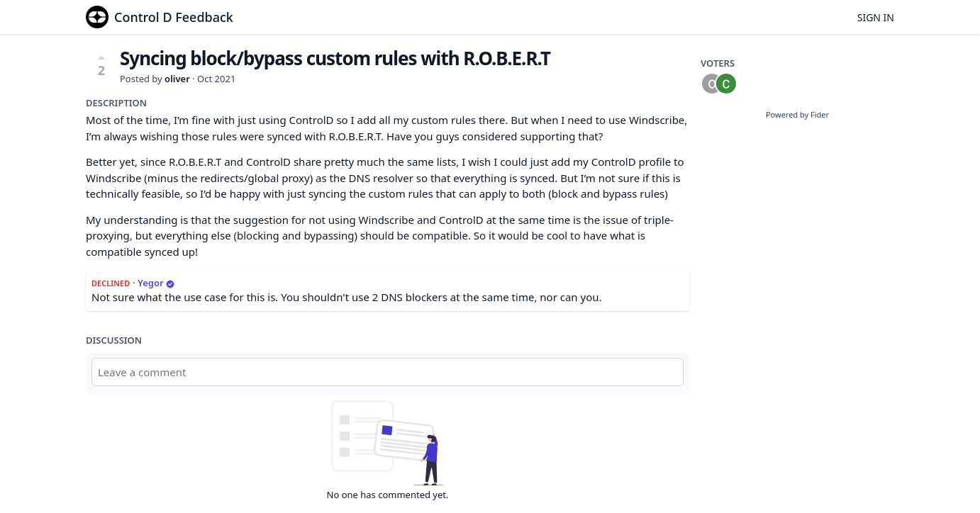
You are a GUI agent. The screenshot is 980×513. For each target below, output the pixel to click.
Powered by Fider (797, 114)
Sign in (876, 17)
